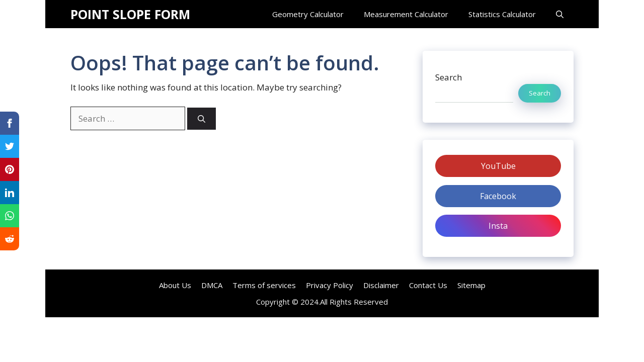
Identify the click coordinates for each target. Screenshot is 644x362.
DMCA (212, 285)
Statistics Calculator (502, 14)
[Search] (202, 119)
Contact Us (428, 285)
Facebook (498, 196)
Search (449, 77)
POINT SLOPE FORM (130, 14)
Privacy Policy (330, 285)
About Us (175, 285)
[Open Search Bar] (560, 14)
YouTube (498, 166)
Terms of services (264, 285)
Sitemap (471, 285)
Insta (498, 226)
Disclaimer (381, 285)
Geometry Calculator (308, 14)
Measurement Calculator (406, 14)
